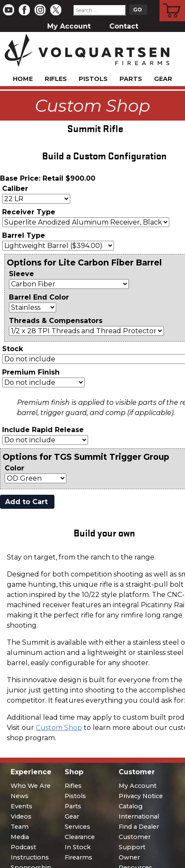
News (20, 796)
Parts (131, 79)
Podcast (23, 847)
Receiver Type (29, 212)
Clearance (80, 837)
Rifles (56, 79)
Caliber (15, 189)
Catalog (131, 806)
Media (20, 837)
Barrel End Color (39, 297)
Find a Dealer (139, 827)
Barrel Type (24, 235)
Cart (172, 1)
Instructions (30, 857)
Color (14, 468)
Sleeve (21, 274)
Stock (13, 349)
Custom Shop (59, 728)
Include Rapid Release (43, 430)
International (139, 816)
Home (23, 79)
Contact (124, 26)
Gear (163, 79)
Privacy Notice (141, 796)
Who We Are (31, 786)
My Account (69, 26)
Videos (21, 816)
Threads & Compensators (56, 321)
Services (77, 827)
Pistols (93, 79)
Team (20, 827)
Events (21, 806)
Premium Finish (31, 372)
